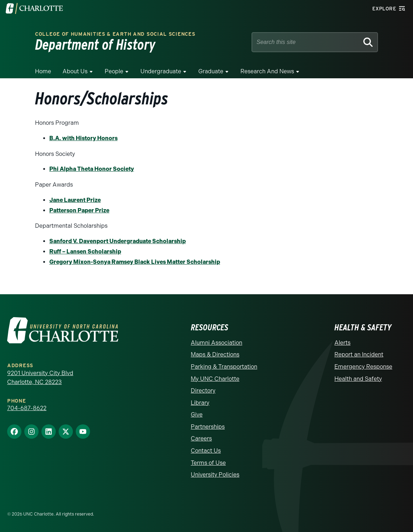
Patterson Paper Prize (79, 210)
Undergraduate (161, 71)
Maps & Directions (215, 354)
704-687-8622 (27, 408)
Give (197, 415)
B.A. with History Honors (83, 138)
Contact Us (206, 451)
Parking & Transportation (224, 367)
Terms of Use (208, 463)
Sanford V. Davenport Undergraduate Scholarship (118, 241)
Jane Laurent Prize (75, 200)
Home (43, 71)
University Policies (215, 475)
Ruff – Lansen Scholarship (85, 252)
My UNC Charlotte (215, 379)
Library (200, 403)
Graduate (211, 71)
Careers (201, 439)
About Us (75, 71)
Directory (203, 391)
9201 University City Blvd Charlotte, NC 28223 (40, 378)
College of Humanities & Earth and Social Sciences (115, 34)
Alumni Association (217, 343)
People (114, 71)
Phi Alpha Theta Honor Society (92, 169)
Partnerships (208, 427)
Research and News (267, 71)
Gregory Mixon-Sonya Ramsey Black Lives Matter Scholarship (135, 262)
